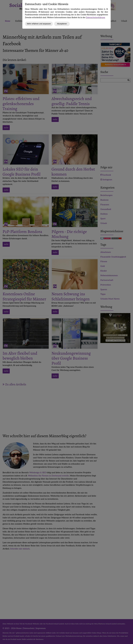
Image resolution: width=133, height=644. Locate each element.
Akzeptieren (62, 24)
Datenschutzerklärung (95, 18)
